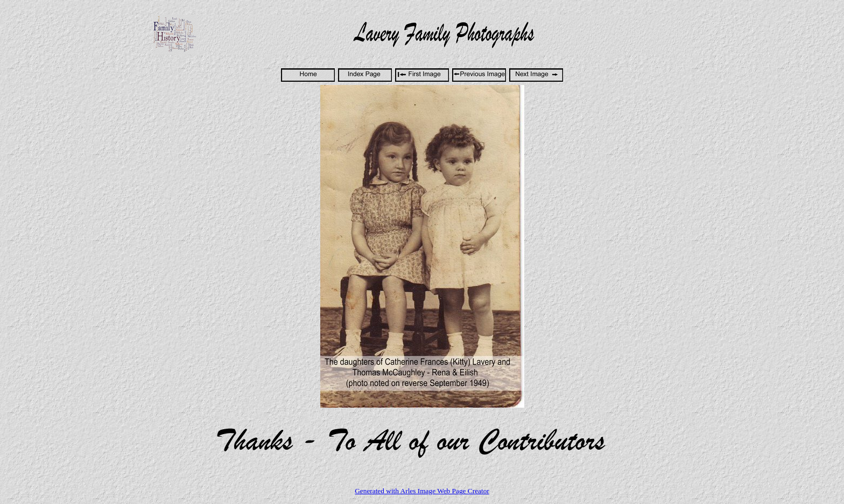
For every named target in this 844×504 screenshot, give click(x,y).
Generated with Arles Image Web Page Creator (422, 491)
